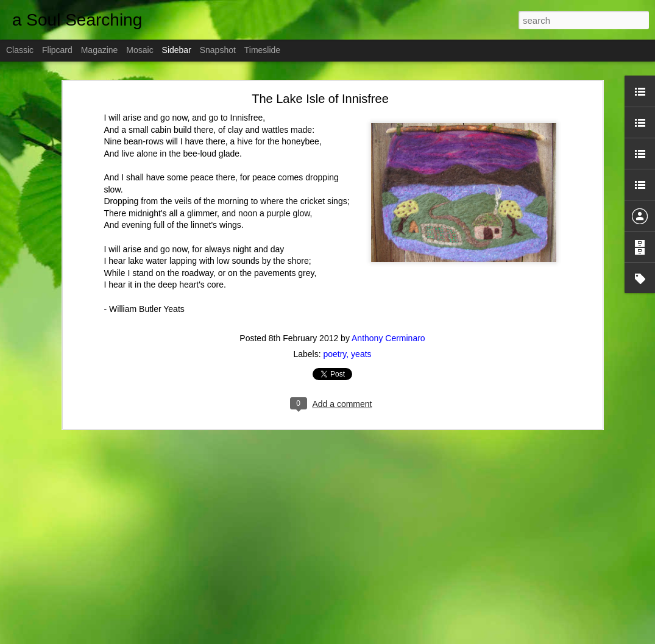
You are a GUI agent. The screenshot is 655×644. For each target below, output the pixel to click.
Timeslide (262, 50)
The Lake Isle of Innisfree (320, 99)
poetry (335, 354)
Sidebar (177, 50)
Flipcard (57, 50)
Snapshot (218, 50)
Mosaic (140, 50)
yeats (361, 354)
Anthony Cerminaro (388, 338)
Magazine (100, 50)
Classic (20, 50)
